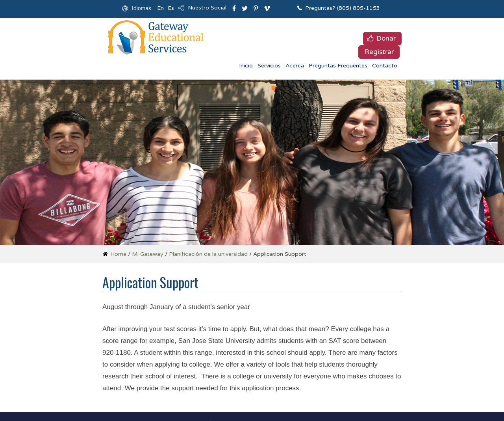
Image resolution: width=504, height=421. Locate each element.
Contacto (385, 66)
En (160, 8)
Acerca (295, 66)
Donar (386, 38)
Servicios (269, 66)
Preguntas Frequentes (338, 66)
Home (118, 254)
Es (171, 8)
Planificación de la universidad (208, 254)
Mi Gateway (148, 254)
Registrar (379, 52)
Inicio (246, 66)
